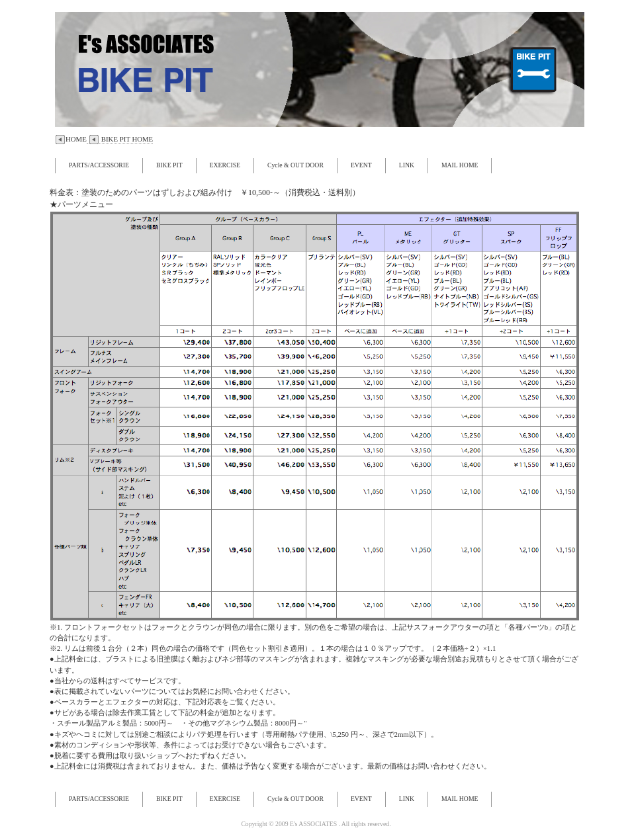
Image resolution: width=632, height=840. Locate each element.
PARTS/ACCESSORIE (99, 165)
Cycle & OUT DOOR (295, 165)
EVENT (361, 165)
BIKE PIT (169, 165)
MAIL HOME (460, 165)
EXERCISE (225, 165)
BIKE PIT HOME (120, 139)
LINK (407, 165)
